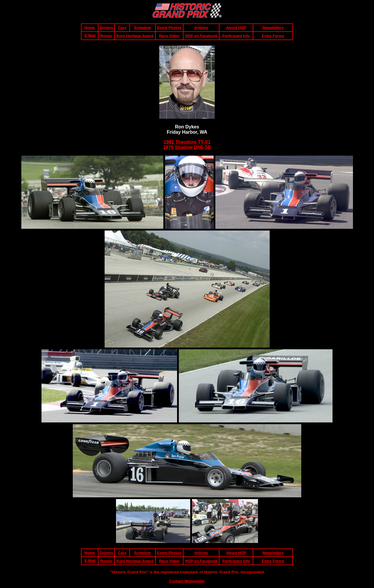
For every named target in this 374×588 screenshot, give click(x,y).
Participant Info (236, 36)
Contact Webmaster (187, 581)
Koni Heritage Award (135, 36)
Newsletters (273, 28)
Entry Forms (273, 36)
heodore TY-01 (194, 142)
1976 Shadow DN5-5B (187, 147)
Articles (201, 28)
